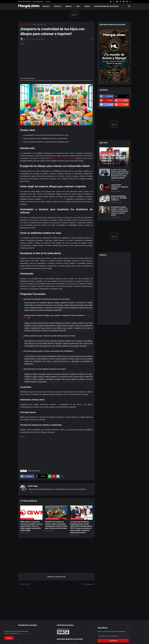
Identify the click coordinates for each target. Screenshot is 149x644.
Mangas (69, 6)
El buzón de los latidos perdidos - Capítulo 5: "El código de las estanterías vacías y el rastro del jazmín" (120, 211)
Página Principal (26, 25)
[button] (129, 6)
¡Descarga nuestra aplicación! (106, 6)
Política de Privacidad (24, 2)
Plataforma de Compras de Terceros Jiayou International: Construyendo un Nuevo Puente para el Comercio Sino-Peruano (56, 525)
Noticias (46, 6)
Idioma (87, 6)
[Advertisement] (56, 60)
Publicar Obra (23, 633)
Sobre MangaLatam (38, 2)
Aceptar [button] (9, 638)
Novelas (57, 6)
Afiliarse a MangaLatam (26, 641)
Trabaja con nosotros (25, 637)
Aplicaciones (22, 629)
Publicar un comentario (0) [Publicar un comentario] (56, 577)
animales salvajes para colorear (53, 199)
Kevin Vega (33, 486)
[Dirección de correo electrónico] (113, 636)
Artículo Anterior (25, 584)
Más (78, 6)
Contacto (48, 2)
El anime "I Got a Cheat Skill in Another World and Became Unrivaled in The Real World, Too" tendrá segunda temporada (120, 174)
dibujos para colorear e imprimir (63, 158)
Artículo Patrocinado (39, 25)
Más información (25, 633)
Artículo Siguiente (88, 584)
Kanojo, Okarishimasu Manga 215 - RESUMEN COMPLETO (119, 198)
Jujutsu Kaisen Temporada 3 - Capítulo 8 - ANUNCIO (120, 187)
